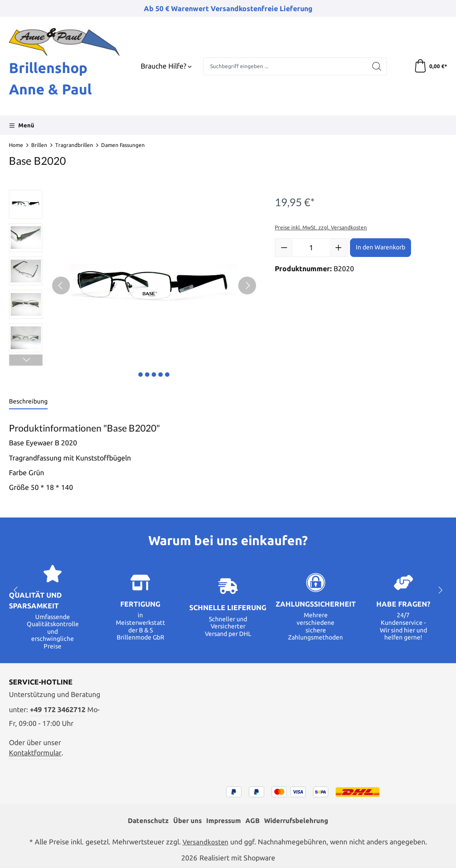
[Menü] (22, 125)
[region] (133, 285)
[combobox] (285, 66)
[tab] (28, 402)
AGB (253, 821)
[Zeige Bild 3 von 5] (154, 375)
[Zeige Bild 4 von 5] (161, 375)
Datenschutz (144, 821)
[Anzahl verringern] (284, 248)
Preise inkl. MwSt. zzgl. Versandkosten (321, 227)
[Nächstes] (247, 285)
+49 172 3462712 (58, 710)
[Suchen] (377, 66)
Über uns (184, 821)
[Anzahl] (311, 248)
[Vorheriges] (61, 285)
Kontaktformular (35, 753)
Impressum (222, 821)
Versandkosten (205, 842)
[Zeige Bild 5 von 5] (167, 375)
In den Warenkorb (381, 247)
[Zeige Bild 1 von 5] (141, 375)
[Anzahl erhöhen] (338, 248)
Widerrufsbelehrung (299, 821)
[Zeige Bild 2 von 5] (147, 375)
